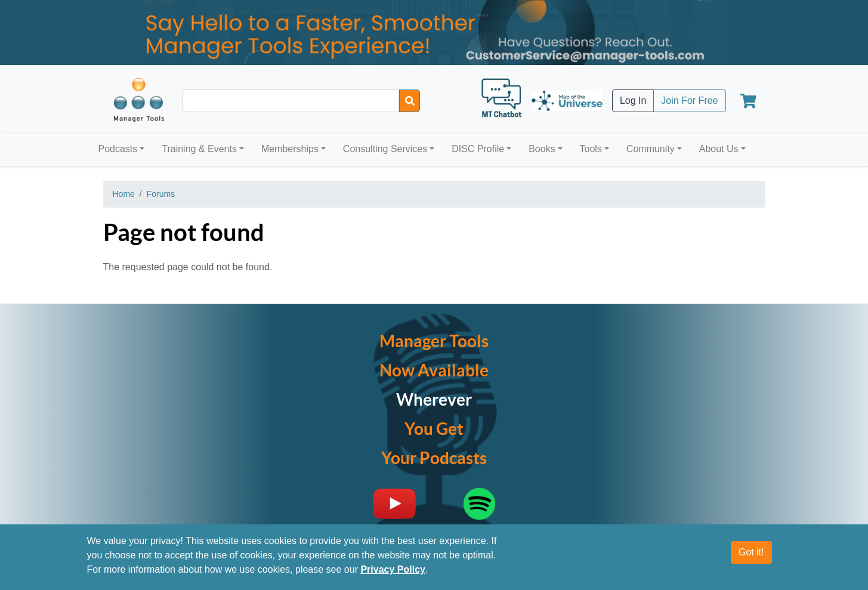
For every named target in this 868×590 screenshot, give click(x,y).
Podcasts (118, 149)
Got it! (751, 556)
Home (124, 194)
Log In (633, 101)
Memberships (290, 149)
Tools (591, 149)
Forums (161, 194)
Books (542, 149)
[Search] (410, 101)
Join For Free (689, 101)
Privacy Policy (393, 573)
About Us (719, 149)
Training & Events (199, 149)
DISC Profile (478, 149)
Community (651, 149)
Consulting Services (385, 149)
